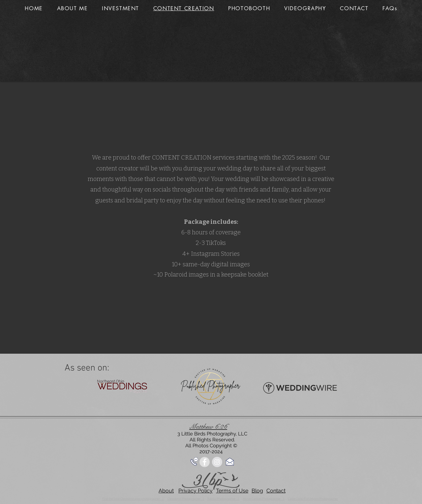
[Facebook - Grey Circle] (205, 462)
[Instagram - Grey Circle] (217, 462)
